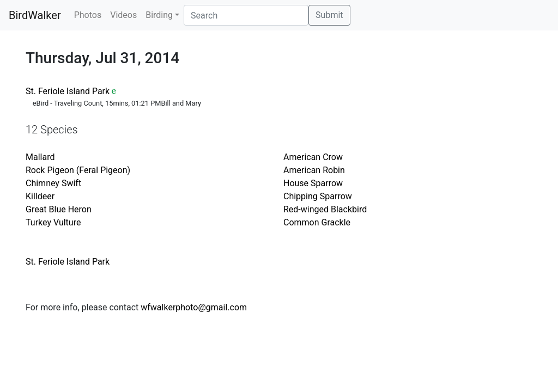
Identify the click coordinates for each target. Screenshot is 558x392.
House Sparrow (313, 183)
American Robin (314, 170)
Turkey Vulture (53, 222)
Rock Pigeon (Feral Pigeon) (78, 170)
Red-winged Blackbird (325, 209)
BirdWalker (35, 15)
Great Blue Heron (59, 209)
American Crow (313, 157)
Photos (88, 15)
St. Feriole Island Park (68, 91)
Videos (123, 15)
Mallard (40, 157)
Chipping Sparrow (318, 196)
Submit (329, 15)
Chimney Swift (53, 183)
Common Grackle (317, 222)
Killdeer (40, 196)
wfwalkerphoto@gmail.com (194, 307)
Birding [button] (159, 15)
